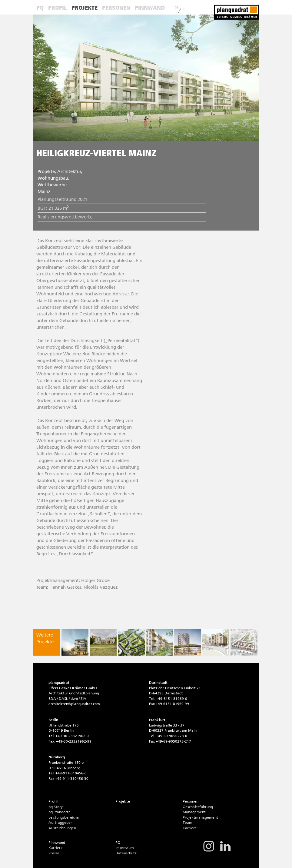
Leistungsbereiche (64, 817)
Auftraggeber (60, 823)
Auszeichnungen (62, 828)
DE (177, 8)
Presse (54, 853)
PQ (40, 8)
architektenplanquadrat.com (74, 704)
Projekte (85, 8)
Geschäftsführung (198, 807)
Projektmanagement (200, 817)
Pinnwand (150, 8)
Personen (116, 8)
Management (194, 812)
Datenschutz (126, 853)
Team (187, 823)
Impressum (125, 848)
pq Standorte (60, 812)
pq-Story (56, 807)
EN (182, 9)
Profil (58, 8)
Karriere (190, 828)
